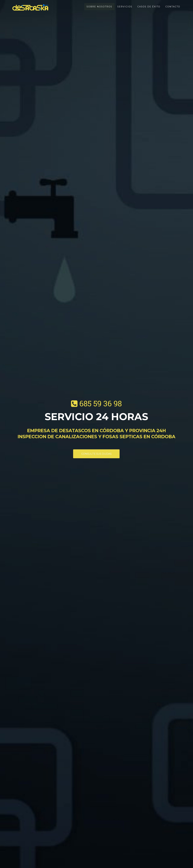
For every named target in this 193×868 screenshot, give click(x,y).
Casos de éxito (149, 7)
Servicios (125, 7)
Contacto (173, 7)
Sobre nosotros (99, 7)
